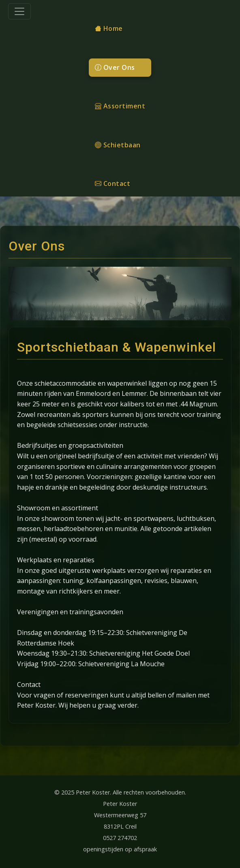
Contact (113, 184)
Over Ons (115, 67)
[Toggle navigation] (19, 11)
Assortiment (120, 106)
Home (109, 28)
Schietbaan (118, 145)
